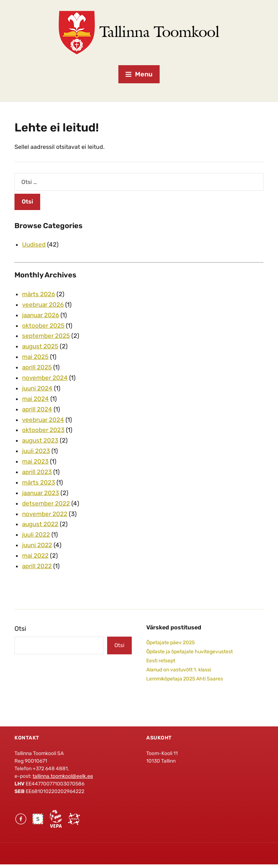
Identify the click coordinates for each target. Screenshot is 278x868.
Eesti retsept (161, 661)
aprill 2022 (37, 566)
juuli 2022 (36, 534)
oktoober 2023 (43, 430)
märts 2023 (39, 482)
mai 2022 (35, 555)
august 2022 (40, 524)
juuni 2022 (37, 545)
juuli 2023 (36, 451)
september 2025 (46, 336)
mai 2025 (35, 357)
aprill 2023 (37, 472)
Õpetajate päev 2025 (170, 643)
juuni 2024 (37, 388)
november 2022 (45, 514)
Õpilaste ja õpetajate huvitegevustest (189, 652)
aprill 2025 (37, 367)
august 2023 (40, 440)
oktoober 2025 (43, 326)
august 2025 (40, 346)
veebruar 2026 (43, 305)
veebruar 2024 (43, 420)
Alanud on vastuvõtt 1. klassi (179, 670)
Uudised (34, 244)
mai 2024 (35, 399)
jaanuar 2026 (41, 315)
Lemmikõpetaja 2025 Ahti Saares (185, 679)
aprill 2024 (37, 409)
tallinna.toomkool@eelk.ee (63, 776)
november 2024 (45, 378)
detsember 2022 (46, 503)
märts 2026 (39, 294)
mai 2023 (35, 461)
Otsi (20, 629)
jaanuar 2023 (41, 493)
